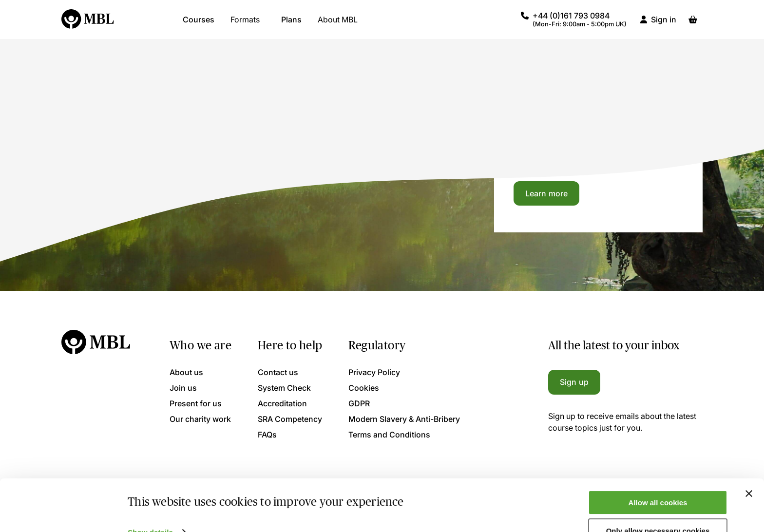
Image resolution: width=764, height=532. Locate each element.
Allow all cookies (658, 479)
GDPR (359, 403)
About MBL (338, 24)
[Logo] (88, 24)
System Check (284, 388)
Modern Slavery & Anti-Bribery (404, 419)
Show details (150, 509)
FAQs (267, 435)
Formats (245, 24)
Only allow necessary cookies (658, 508)
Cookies (364, 388)
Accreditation (282, 403)
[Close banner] (749, 470)
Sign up (574, 382)
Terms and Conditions (389, 435)
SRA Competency (290, 419)
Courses (199, 24)
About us (186, 372)
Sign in (664, 24)
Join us (183, 388)
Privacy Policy (374, 372)
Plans (291, 24)
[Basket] (693, 24)
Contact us (278, 372)
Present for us (196, 403)
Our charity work (200, 419)
